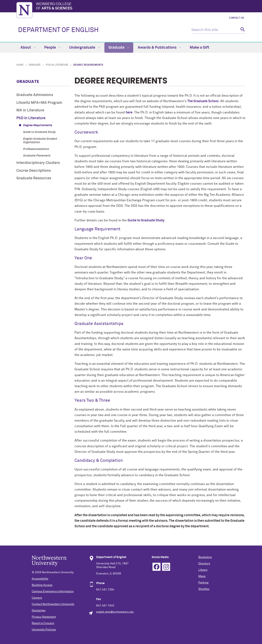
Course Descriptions (34, 171)
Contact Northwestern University (53, 604)
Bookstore (205, 557)
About (28, 48)
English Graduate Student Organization (40, 141)
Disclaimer (39, 611)
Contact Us (237, 18)
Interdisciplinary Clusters (38, 163)
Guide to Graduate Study (39, 132)
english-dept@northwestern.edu (115, 612)
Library (203, 570)
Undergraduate (85, 48)
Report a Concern (43, 623)
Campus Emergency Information (53, 591)
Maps (202, 576)
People (52, 48)
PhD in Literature (57, 65)
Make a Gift (199, 48)
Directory (204, 564)
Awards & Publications (159, 48)
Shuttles (204, 589)
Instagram (166, 567)
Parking (203, 583)
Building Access (42, 585)
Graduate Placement (37, 156)
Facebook (156, 567)
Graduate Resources (34, 178)
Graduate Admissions (35, 95)
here (129, 112)
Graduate (119, 48)
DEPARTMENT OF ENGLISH (58, 30)
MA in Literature (30, 110)
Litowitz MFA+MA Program (39, 103)
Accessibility (40, 579)
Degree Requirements (38, 125)
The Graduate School (203, 101)
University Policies (44, 630)
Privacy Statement (44, 617)
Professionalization (36, 149)
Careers (37, 598)
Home (20, 65)
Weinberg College (141, 7)
